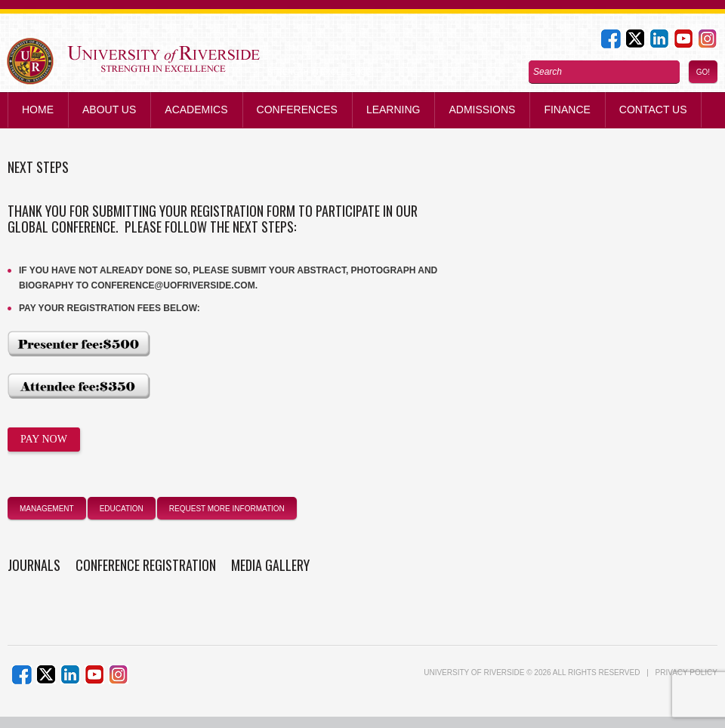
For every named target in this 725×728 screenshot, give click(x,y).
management (47, 509)
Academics (196, 110)
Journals (34, 565)
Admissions (482, 110)
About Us (109, 110)
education (122, 509)
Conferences (297, 110)
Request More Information (227, 509)
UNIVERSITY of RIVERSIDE (474, 672)
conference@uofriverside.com (173, 285)
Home (38, 110)
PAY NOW (44, 439)
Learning (393, 110)
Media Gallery (270, 565)
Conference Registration (146, 565)
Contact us (653, 110)
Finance (567, 110)
